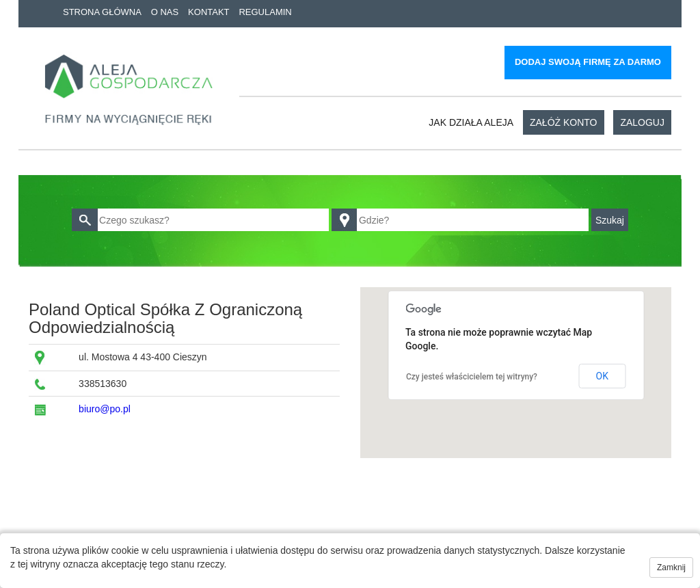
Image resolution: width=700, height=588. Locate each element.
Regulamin (265, 12)
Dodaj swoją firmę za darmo (588, 62)
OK (602, 376)
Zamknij (671, 567)
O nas (165, 12)
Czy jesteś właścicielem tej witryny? (472, 377)
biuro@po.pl (105, 409)
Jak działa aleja (471, 122)
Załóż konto (564, 122)
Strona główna (102, 12)
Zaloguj (642, 122)
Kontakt (208, 12)
